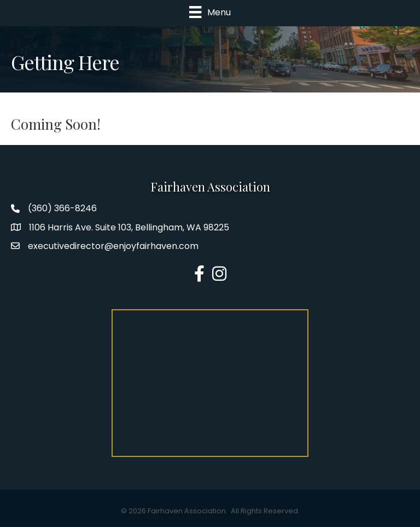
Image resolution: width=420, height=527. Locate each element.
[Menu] (210, 12)
